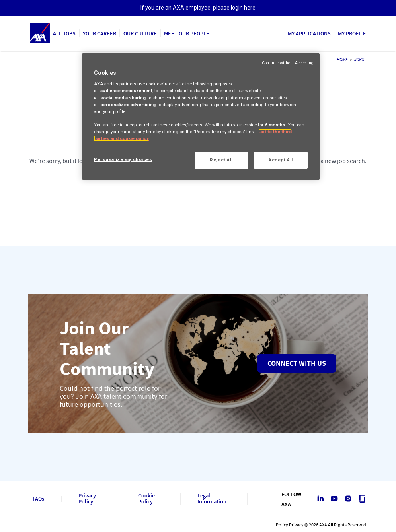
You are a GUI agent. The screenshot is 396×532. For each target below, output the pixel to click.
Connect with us (297, 363)
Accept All (281, 160)
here (250, 8)
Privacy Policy (87, 499)
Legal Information (212, 499)
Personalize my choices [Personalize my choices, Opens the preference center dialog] (123, 159)
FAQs (38, 499)
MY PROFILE (352, 33)
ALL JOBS (64, 33)
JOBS (359, 59)
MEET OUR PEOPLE (187, 33)
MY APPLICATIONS (309, 33)
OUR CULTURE (140, 33)
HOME (342, 59)
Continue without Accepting (288, 63)
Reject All (221, 160)
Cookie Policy (146, 499)
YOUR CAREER (99, 33)
